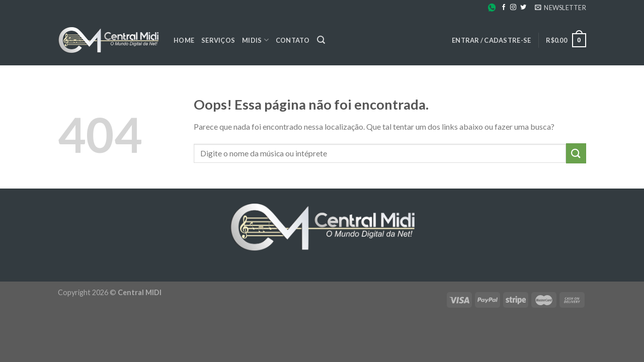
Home (184, 40)
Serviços (218, 40)
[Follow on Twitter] (523, 8)
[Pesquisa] (321, 40)
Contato (293, 40)
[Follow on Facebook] (504, 8)
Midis (255, 40)
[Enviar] (576, 153)
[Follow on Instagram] (513, 8)
